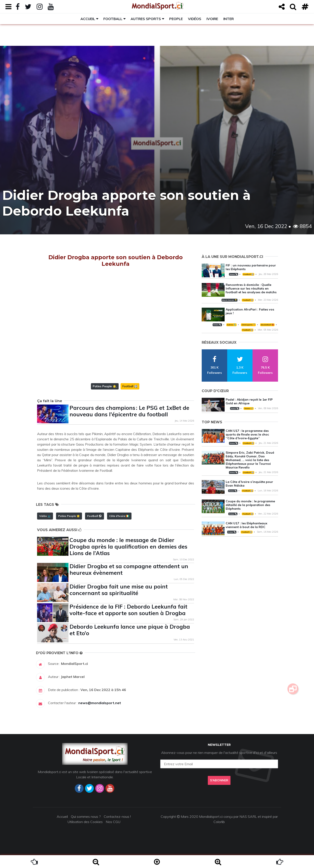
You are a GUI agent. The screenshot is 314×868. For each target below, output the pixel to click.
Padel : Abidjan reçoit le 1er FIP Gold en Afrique (249, 401)
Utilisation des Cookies (85, 822)
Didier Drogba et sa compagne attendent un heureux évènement (129, 569)
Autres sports (146, 19)
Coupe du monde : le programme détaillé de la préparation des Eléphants (250, 505)
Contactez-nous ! (117, 817)
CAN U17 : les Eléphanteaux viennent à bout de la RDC (247, 525)
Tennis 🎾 (249, 408)
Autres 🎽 (231, 325)
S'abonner (219, 780)
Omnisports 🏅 (248, 325)
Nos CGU (113, 822)
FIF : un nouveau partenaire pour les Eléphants (251, 267)
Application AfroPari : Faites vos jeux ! (250, 311)
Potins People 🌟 (104, 386)
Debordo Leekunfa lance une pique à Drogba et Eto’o (130, 630)
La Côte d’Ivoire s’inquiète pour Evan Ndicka (249, 484)
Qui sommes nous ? (86, 817)
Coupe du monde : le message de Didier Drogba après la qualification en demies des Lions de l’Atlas (128, 546)
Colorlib (219, 822)
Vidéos (195, 19)
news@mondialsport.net (100, 703)
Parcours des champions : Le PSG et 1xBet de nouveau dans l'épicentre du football (129, 411)
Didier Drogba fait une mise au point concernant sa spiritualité (119, 590)
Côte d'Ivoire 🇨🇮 (119, 516)
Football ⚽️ (130, 386)
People (176, 19)
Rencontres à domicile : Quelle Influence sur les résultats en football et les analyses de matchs (251, 288)
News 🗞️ (234, 274)
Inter (229, 19)
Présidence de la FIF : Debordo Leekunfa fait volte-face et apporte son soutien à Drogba (128, 610)
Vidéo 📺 (45, 516)
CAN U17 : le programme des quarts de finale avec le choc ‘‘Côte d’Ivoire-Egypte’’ (247, 434)
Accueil (88, 19)
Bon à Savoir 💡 (230, 300)
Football (113, 19)
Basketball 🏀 (267, 325)
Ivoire (212, 19)
